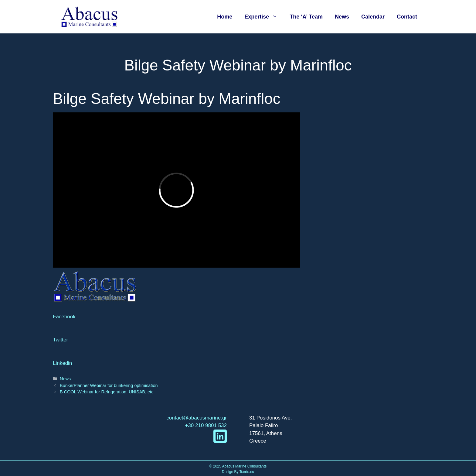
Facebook (64, 317)
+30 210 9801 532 (206, 425)
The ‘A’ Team (306, 17)
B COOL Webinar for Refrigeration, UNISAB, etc (107, 392)
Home (225, 17)
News (342, 17)
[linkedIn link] (220, 436)
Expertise (264, 17)
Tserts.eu (247, 472)
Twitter (60, 340)
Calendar (373, 17)
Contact (407, 17)
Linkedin (62, 363)
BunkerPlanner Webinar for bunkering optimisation (109, 385)
